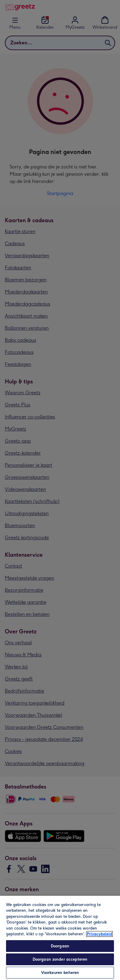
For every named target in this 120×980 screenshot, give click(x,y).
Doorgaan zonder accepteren (60, 959)
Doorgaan (60, 946)
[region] (60, 938)
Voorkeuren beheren (60, 973)
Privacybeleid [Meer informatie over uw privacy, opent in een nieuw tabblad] (99, 934)
